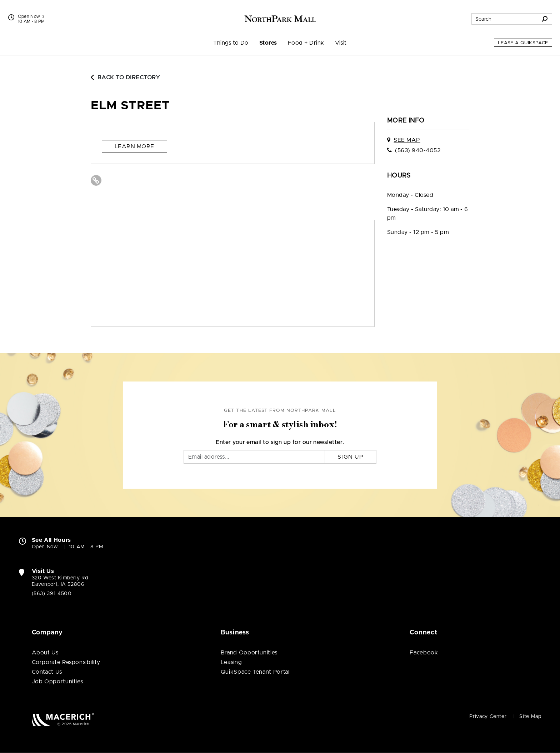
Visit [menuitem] (341, 43)
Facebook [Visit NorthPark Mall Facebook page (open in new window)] (424, 653)
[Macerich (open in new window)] (63, 719)
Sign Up (351, 457)
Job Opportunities (57, 682)
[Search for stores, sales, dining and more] (505, 19)
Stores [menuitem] (268, 43)
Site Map (530, 717)
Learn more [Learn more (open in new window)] (134, 146)
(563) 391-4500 (52, 594)
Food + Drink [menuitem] (306, 43)
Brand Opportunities (249, 653)
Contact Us (47, 672)
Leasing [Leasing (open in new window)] (231, 662)
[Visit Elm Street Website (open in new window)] (96, 180)
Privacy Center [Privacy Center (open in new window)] (488, 717)
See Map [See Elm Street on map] (407, 140)
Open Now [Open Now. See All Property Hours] (45, 547)
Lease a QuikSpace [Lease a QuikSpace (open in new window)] (523, 43)
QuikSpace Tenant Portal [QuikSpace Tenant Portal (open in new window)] (255, 672)
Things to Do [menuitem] (231, 43)
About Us (45, 653)
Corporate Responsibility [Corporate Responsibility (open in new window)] (66, 662)
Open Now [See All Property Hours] (31, 16)
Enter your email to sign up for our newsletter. (280, 442)
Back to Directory (125, 78)
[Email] (254, 457)
